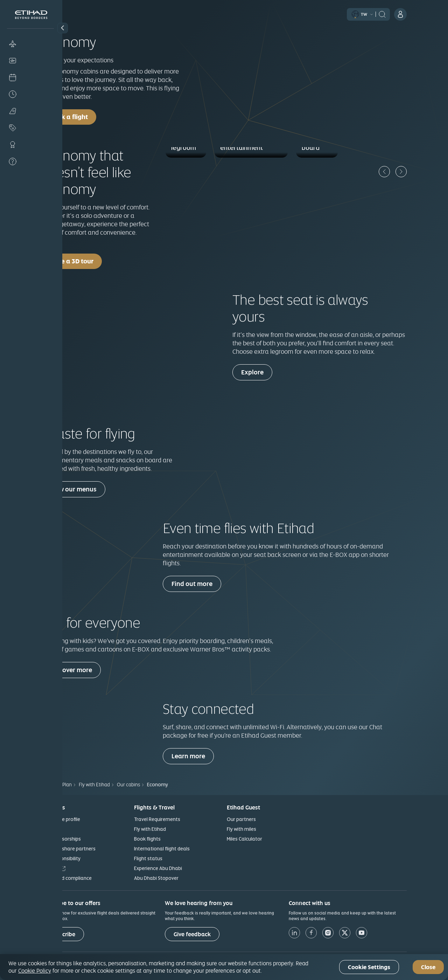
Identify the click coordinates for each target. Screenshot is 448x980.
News (78, 829)
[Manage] (31, 61)
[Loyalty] (31, 145)
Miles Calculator (276, 839)
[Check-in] (31, 77)
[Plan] (31, 111)
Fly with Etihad (181, 829)
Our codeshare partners (100, 849)
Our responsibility (92, 858)
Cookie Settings (369, 967)
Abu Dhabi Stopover (187, 878)
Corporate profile (92, 819)
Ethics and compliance (98, 878)
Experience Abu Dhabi (189, 868)
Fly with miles (273, 829)
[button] (63, 28)
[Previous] (415, 172)
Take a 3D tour (103, 261)
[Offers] (31, 128)
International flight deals (193, 849)
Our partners (272, 819)
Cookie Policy (35, 971)
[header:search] (413, 14)
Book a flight (100, 117)
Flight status (179, 858)
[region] (224, 967)
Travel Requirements (188, 819)
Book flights (178, 839)
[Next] (432, 172)
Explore (283, 372)
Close (428, 967)
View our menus (104, 489)
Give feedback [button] (223, 934)
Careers (81, 868)
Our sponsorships (92, 839)
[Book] (31, 44)
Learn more (219, 756)
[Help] (31, 161)
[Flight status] (31, 94)
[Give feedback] (223, 934)
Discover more (102, 670)
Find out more (223, 584)
